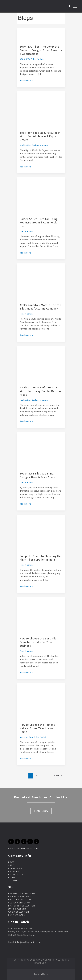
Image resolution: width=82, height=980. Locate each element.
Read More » (26, 81)
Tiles (22, 231)
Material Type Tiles (29, 737)
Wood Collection (19, 912)
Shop (11, 866)
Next (58, 776)
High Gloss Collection (22, 906)
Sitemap (13, 881)
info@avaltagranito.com (28, 943)
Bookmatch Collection (22, 894)
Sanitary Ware (17, 915)
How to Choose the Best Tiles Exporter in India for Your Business (39, 642)
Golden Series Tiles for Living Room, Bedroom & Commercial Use (39, 223)
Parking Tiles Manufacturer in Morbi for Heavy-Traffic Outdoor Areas (41, 391)
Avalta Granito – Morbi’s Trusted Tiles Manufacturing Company (40, 307)
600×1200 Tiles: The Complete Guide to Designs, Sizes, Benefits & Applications (41, 50)
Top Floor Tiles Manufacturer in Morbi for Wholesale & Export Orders (40, 136)
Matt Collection (18, 909)
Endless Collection (20, 900)
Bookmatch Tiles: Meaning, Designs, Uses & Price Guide (37, 475)
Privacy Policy (17, 875)
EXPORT (12, 878)
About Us (14, 872)
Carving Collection (20, 897)
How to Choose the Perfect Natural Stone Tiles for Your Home (38, 728)
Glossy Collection (19, 903)
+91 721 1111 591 (30, 849)
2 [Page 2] (37, 776)
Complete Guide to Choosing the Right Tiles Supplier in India (41, 558)
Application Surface (30, 145)
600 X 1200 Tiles (28, 59)
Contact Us (15, 869)
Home (11, 862)
